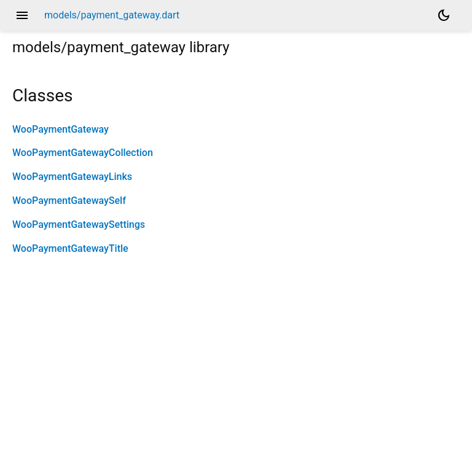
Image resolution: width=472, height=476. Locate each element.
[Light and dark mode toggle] (444, 15)
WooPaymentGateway (61, 129)
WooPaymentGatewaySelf (69, 201)
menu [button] (22, 15)
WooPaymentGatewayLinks (72, 177)
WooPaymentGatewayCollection (83, 153)
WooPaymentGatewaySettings (79, 224)
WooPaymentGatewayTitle (70, 248)
